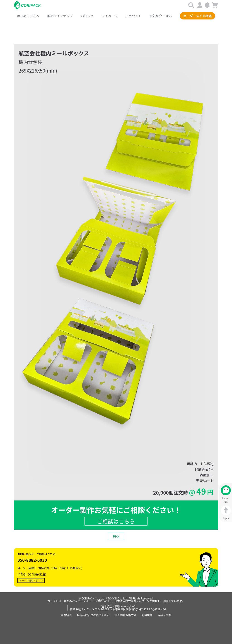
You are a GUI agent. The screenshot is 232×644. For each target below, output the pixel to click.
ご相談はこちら (116, 521)
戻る (116, 535)
